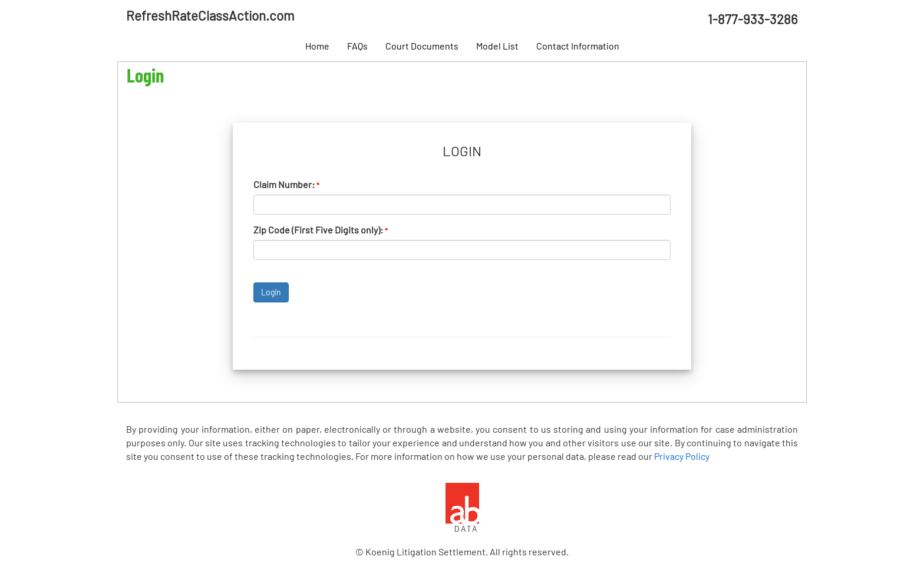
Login (271, 292)
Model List (497, 46)
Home (317, 46)
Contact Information (578, 46)
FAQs (357, 46)
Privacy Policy (682, 456)
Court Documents (422, 46)
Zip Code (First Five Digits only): (321, 230)
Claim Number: (286, 184)
